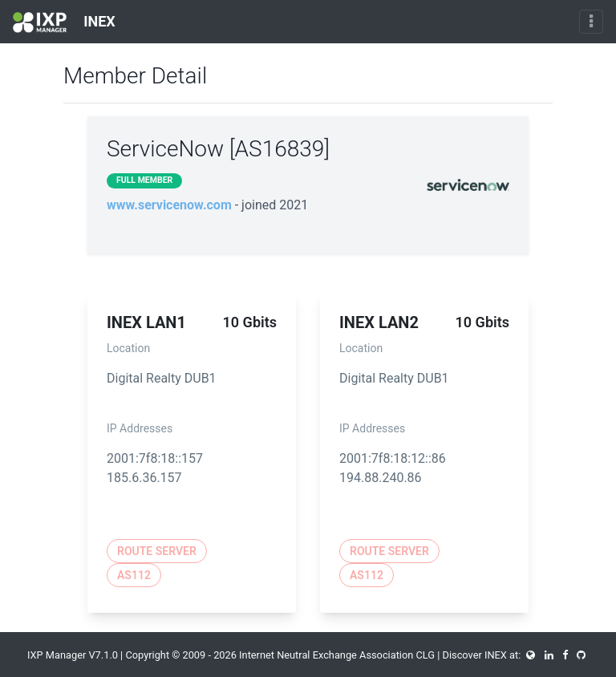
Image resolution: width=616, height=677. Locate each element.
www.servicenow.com (169, 205)
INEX (64, 22)
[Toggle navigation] (591, 22)
